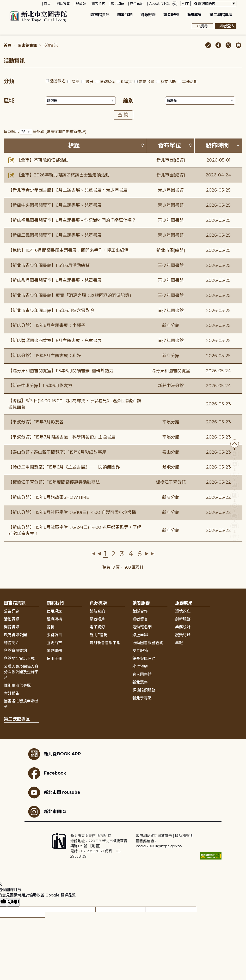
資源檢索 (148, 15)
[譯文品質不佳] (13, 902)
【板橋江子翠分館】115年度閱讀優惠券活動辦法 (54, 482)
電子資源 (97, 627)
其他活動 (190, 82)
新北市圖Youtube (54, 793)
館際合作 (140, 611)
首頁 (47, 4)
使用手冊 (54, 658)
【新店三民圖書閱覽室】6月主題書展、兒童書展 (55, 235)
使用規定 (54, 611)
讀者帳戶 (97, 619)
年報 (179, 643)
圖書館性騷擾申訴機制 (21, 704)
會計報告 (12, 693)
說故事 (127, 82)
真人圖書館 (142, 674)
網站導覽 (63, 4)
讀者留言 (98, 4)
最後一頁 (152, 554)
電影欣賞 (147, 82)
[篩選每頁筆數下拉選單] (26, 132)
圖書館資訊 (100, 15)
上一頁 (99, 554)
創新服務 (183, 619)
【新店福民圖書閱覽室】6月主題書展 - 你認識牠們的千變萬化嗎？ (72, 220)
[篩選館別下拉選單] (200, 101)
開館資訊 (12, 627)
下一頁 (147, 554)
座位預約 (137, 4)
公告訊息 (12, 611)
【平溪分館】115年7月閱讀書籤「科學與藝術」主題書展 (62, 437)
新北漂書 (140, 682)
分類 (9, 81)
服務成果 (194, 15)
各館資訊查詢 (15, 651)
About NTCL (160, 4)
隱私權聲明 (184, 836)
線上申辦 (140, 635)
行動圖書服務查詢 (148, 643)
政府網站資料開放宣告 (154, 836)
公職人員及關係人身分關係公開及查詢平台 (21, 672)
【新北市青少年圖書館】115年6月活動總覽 (49, 265)
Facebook (47, 773)
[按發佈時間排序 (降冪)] (238, 145)
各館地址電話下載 (19, 658)
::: (2, 3)
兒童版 (81, 4)
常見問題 (117, 4)
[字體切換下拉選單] (185, 4)
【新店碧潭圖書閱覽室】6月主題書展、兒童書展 (55, 341)
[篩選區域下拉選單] (81, 101)
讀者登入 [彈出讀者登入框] (226, 26)
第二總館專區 (221, 15)
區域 (9, 101)
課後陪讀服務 (144, 690)
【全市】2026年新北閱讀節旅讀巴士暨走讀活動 (59, 175)
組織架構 (54, 619)
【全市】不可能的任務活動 (38, 160)
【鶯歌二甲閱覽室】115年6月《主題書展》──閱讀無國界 (64, 467)
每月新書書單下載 (105, 643)
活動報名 (58, 81)
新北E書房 (99, 635)
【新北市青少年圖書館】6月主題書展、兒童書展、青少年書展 (68, 190)
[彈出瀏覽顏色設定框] (175, 4)
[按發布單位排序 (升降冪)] (190, 145)
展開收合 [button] (123, 592)
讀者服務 (171, 15)
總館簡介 (12, 643)
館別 (128, 101)
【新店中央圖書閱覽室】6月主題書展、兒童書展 (55, 205)
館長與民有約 (144, 658)
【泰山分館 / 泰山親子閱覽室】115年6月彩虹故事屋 (57, 452)
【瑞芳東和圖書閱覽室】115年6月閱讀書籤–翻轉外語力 (61, 371)
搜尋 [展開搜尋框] (203, 26)
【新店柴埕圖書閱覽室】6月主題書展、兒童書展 (55, 280)
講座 (75, 82)
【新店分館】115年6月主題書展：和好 (45, 356)
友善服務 (140, 651)
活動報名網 (142, 627)
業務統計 (183, 627)
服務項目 (54, 635)
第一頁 (94, 554)
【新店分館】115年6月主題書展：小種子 (47, 325)
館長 (50, 627)
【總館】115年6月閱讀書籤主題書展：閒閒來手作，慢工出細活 (68, 250)
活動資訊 (12, 619)
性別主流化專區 (17, 685)
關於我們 (125, 15)
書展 (89, 82)
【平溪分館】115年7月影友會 (36, 422)
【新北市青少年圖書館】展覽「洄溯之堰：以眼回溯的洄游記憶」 (71, 295)
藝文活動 (168, 82)
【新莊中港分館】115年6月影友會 (40, 386)
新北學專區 (142, 698)
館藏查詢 (97, 611)
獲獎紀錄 (183, 635)
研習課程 (107, 82)
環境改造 (183, 611)
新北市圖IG (47, 812)
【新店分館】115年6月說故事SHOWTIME (49, 497)
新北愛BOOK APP (55, 754)
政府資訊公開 (15, 635)
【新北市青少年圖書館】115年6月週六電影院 (51, 311)
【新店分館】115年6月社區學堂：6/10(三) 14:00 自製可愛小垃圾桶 (72, 512)
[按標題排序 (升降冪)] (143, 145)
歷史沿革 (54, 643)
